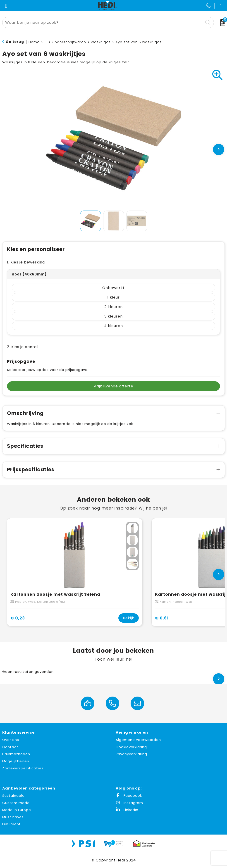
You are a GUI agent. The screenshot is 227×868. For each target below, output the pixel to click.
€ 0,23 (18, 618)
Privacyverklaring (131, 754)
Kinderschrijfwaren (69, 42)
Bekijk (129, 618)
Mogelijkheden (16, 761)
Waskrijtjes (101, 42)
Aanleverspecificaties (23, 768)
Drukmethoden (16, 754)
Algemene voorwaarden (138, 740)
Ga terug (15, 42)
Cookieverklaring (131, 747)
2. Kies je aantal (22, 347)
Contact (10, 747)
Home (34, 42)
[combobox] (103, 23)
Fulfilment (12, 824)
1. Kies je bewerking (26, 262)
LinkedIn (127, 810)
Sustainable (13, 796)
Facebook (129, 796)
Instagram (129, 803)
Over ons (11, 740)
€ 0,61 (162, 618)
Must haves (13, 817)
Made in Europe (17, 810)
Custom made (16, 803)
